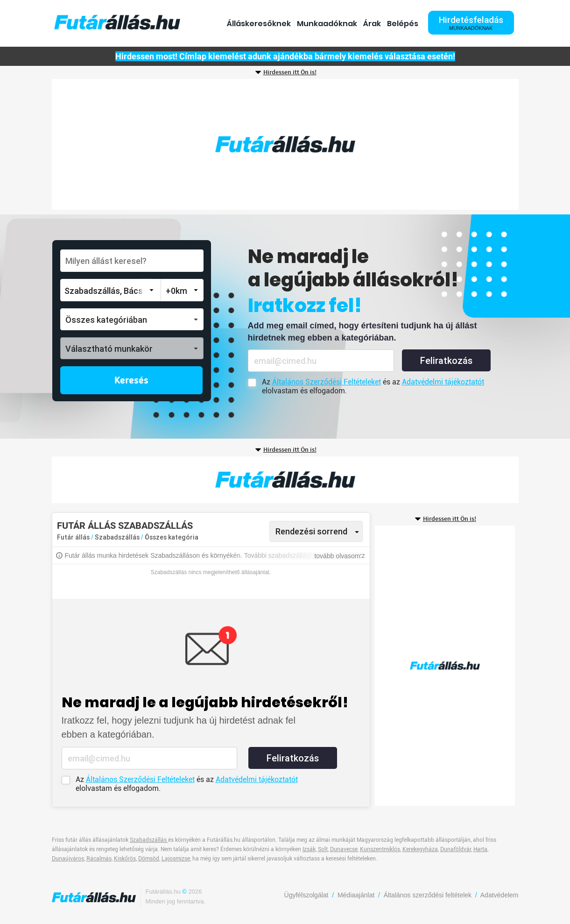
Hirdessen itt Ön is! (290, 72)
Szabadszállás (118, 537)
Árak (372, 24)
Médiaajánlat (356, 895)
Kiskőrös (125, 859)
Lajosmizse (176, 859)
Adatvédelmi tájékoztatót (443, 382)
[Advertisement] (285, 144)
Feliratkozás (446, 361)
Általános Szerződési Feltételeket (327, 382)
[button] (132, 319)
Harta (480, 849)
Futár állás (73, 537)
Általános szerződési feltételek (428, 895)
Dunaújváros (68, 859)
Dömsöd (149, 859)
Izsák (309, 849)
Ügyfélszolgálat (306, 895)
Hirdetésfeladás (471, 23)
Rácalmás (99, 859)
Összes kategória (172, 537)
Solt (323, 849)
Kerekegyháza (420, 849)
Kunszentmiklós (380, 849)
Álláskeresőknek (259, 24)
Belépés (403, 24)
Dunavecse (344, 849)
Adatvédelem (500, 895)
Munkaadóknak (327, 24)
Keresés (131, 381)
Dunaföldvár (456, 849)
